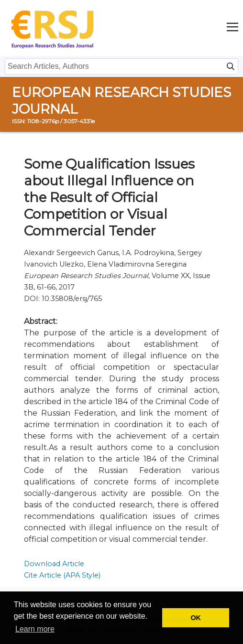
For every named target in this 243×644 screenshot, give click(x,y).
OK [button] (196, 618)
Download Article (54, 564)
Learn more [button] (35, 629)
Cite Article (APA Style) (62, 575)
